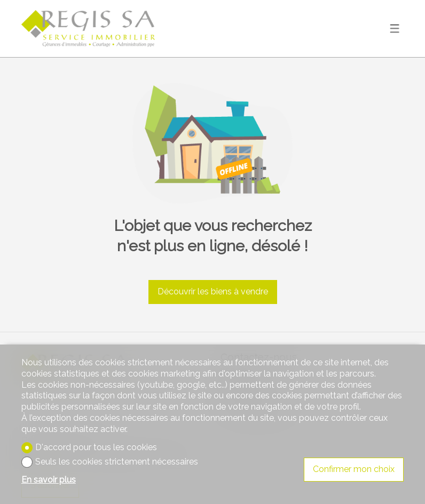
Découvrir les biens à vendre (213, 291)
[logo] (88, 29)
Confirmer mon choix (354, 469)
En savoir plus (49, 480)
